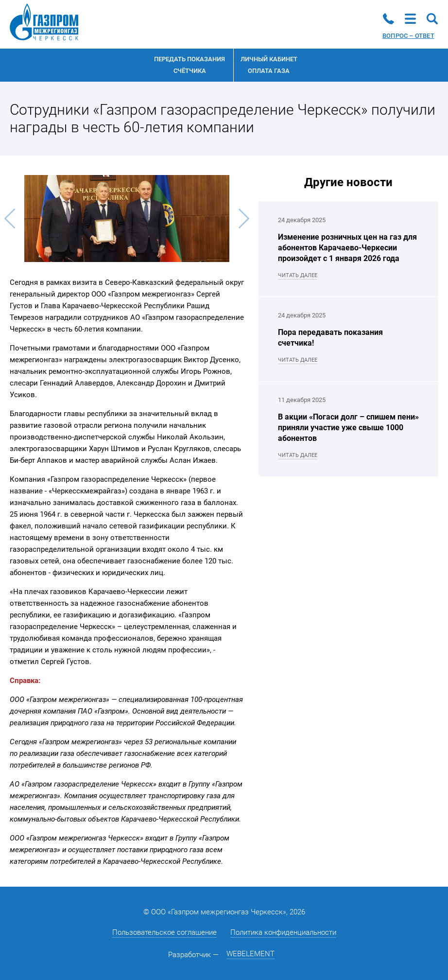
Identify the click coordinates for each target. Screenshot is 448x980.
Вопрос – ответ (408, 36)
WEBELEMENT (250, 954)
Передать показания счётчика (190, 65)
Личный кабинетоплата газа (269, 65)
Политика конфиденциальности (283, 932)
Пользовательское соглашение (164, 932)
